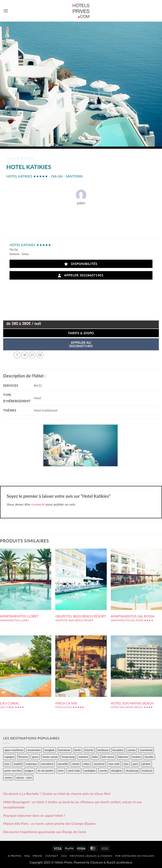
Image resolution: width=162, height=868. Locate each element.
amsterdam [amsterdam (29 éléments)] (34, 750)
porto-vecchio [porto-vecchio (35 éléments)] (13, 771)
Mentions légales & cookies (91, 856)
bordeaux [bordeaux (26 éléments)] (103, 750)
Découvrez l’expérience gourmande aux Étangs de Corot (45, 832)
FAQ (27, 856)
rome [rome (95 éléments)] (61, 771)
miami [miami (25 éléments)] (76, 764)
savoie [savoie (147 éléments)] (103, 771)
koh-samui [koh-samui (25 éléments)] (108, 757)
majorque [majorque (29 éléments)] (31, 764)
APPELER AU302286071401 (81, 344)
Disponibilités (81, 264)
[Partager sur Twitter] (25, 355)
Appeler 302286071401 (81, 275)
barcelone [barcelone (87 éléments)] (64, 750)
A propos (15, 856)
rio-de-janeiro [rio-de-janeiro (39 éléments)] (45, 771)
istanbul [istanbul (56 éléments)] (83, 757)
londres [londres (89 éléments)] (136, 757)
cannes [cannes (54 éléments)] (131, 750)
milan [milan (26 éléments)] (86, 764)
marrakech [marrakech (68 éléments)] (47, 764)
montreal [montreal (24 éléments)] (99, 764)
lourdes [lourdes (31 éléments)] (149, 757)
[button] (6, 11)
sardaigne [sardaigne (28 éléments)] (90, 771)
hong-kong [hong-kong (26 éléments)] (68, 757)
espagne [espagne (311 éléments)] (9, 757)
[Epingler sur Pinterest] (40, 355)
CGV (64, 856)
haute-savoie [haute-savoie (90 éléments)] (50, 757)
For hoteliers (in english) (135, 856)
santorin (27, 158)
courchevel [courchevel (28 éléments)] (146, 750)
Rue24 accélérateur (119, 862)
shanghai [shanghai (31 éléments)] (116, 771)
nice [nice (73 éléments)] (126, 764)
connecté (38, 504)
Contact (52, 856)
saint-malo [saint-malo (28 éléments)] (74, 771)
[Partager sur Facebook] (17, 355)
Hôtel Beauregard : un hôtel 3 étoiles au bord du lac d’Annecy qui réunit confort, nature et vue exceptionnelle (73, 805)
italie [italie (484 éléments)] (95, 757)
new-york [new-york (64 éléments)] (114, 764)
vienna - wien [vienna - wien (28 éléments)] (24, 778)
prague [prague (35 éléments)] (29, 771)
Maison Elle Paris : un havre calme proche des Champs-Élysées (49, 823)
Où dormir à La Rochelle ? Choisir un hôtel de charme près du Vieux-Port (57, 794)
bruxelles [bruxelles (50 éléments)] (118, 750)
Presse (37, 856)
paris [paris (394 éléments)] (135, 764)
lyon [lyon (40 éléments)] (7, 764)
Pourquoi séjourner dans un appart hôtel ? (34, 815)
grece (11, 158)
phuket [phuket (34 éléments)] (146, 764)
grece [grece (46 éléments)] (35, 757)
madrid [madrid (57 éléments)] (18, 764)
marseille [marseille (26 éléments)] (63, 764)
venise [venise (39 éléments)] (8, 778)
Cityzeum (96, 862)
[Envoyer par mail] (33, 355)
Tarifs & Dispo (81, 333)
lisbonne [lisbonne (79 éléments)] (123, 757)
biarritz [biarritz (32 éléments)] (89, 750)
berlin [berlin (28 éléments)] (78, 750)
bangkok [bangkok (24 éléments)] (49, 750)
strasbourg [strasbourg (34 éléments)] (132, 771)
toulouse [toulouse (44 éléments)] (147, 771)
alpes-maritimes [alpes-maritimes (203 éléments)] (14, 750)
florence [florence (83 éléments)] (23, 757)
